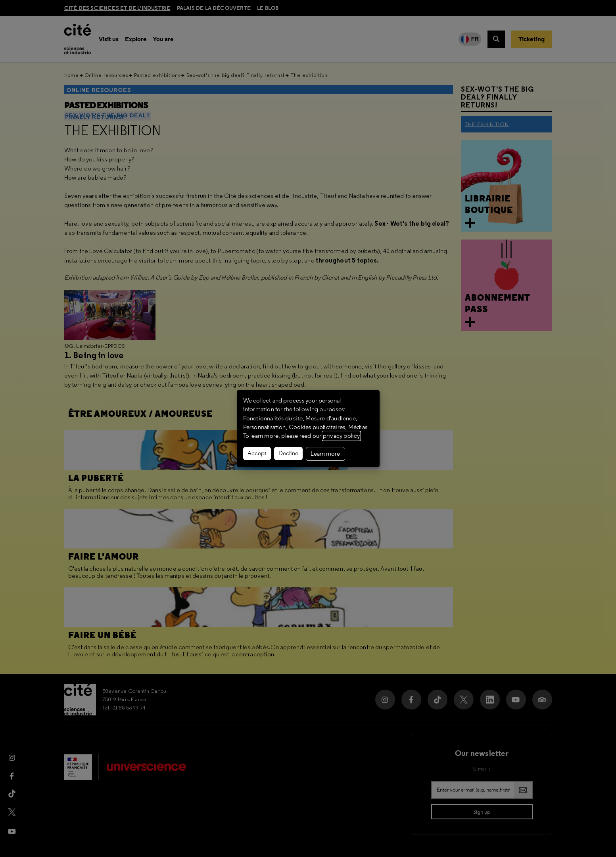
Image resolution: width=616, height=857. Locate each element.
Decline (288, 453)
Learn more (325, 454)
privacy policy (341, 436)
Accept (257, 453)
